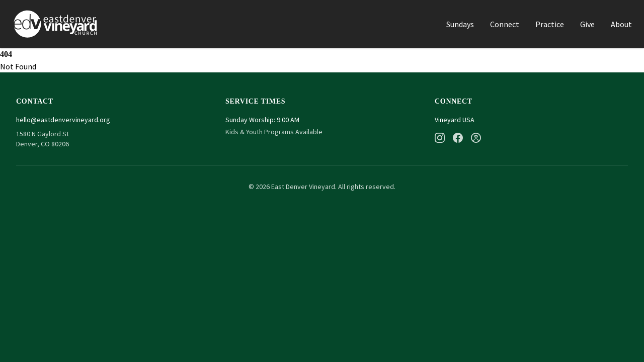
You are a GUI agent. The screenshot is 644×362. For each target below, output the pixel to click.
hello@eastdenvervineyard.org (63, 120)
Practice (550, 24)
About (621, 24)
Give (587, 24)
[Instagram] (440, 138)
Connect (505, 24)
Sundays (460, 24)
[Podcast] (476, 138)
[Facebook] (458, 138)
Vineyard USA (455, 120)
